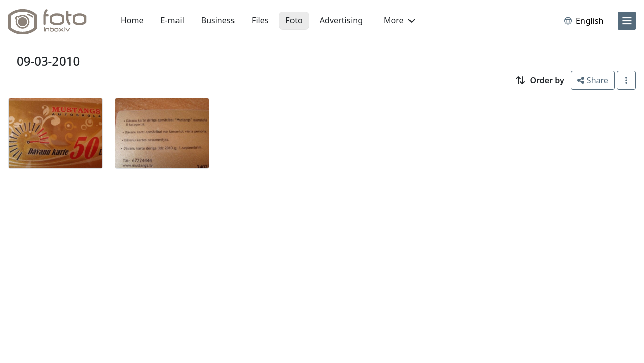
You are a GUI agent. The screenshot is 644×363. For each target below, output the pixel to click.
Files (260, 20)
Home (132, 20)
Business (218, 20)
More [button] (399, 20)
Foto (294, 20)
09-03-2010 (48, 61)
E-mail (172, 20)
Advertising (341, 20)
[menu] (627, 21)
